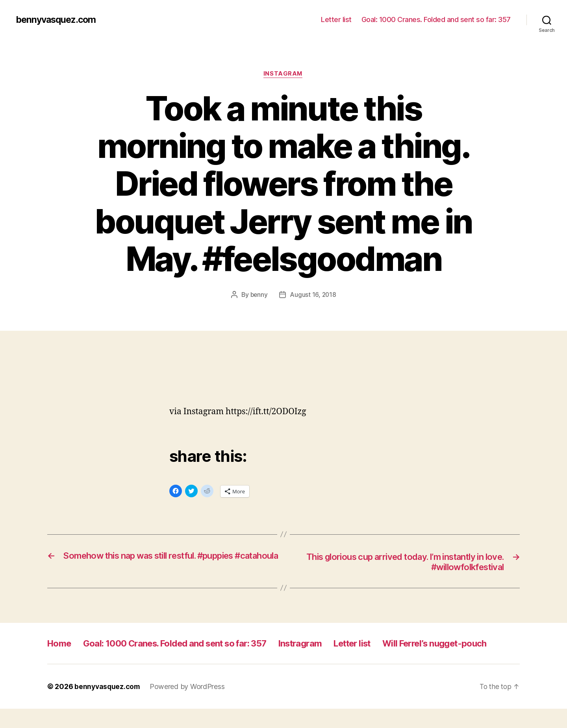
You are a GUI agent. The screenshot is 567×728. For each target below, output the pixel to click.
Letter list (336, 19)
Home (60, 645)
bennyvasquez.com (58, 20)
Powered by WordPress (189, 706)
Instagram (284, 74)
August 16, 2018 (313, 295)
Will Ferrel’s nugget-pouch (105, 662)
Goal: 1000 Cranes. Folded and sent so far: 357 (436, 19)
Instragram (325, 645)
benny (259, 295)
